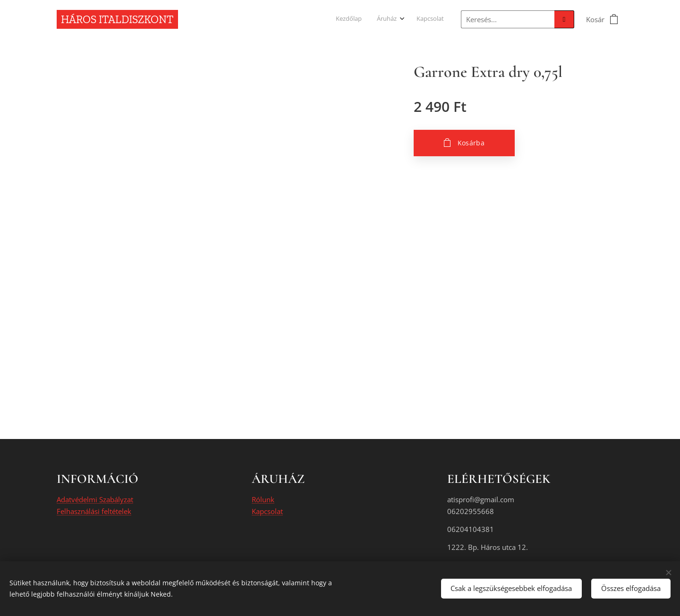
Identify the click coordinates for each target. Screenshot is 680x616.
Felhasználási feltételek (94, 511)
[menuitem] (412, 19)
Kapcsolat (267, 511)
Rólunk (263, 500)
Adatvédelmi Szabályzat (95, 500)
